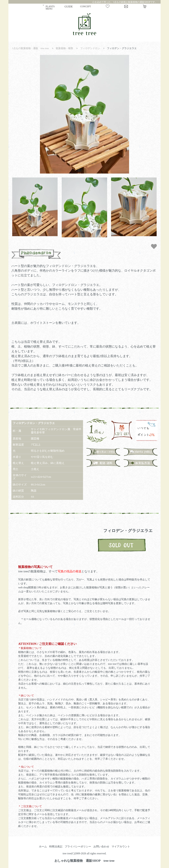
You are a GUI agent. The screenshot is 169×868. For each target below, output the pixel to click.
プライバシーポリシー (78, 846)
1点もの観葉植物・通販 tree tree (30, 48)
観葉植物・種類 (64, 48)
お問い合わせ (101, 846)
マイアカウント (121, 846)
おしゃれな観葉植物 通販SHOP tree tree (84, 861)
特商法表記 (56, 846)
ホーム (43, 846)
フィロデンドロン (90, 48)
